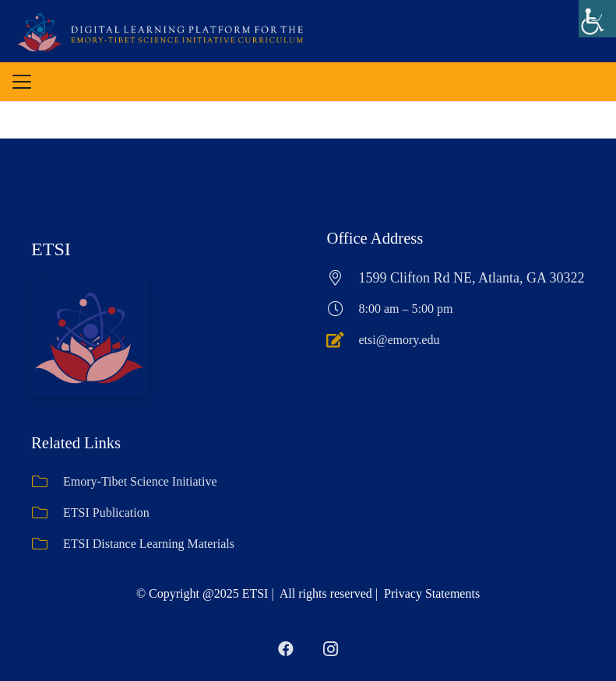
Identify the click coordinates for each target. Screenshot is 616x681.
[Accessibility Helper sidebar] (597, 19)
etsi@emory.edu (400, 340)
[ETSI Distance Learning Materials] (47, 544)
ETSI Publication (106, 513)
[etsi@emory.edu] (343, 340)
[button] (22, 82)
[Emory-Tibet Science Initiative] (47, 482)
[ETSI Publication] (47, 513)
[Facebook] (286, 649)
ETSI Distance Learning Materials (149, 544)
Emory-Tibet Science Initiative (140, 481)
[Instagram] (331, 649)
